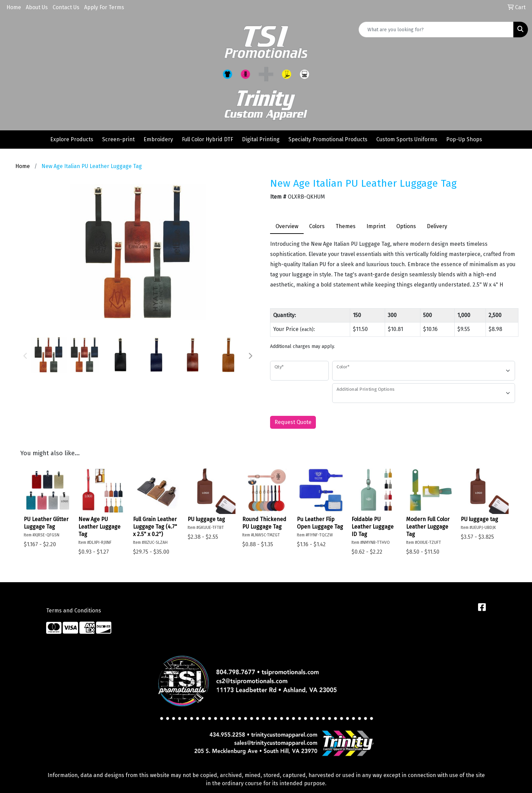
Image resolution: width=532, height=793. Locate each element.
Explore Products (72, 139)
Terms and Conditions (74, 611)
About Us (37, 7)
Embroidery (158, 139)
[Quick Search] (436, 30)
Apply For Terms (104, 7)
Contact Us (66, 7)
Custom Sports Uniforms (407, 139)
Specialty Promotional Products (328, 139)
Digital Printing (261, 139)
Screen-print (118, 139)
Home (14, 7)
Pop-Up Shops (464, 139)
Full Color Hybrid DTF (207, 139)
